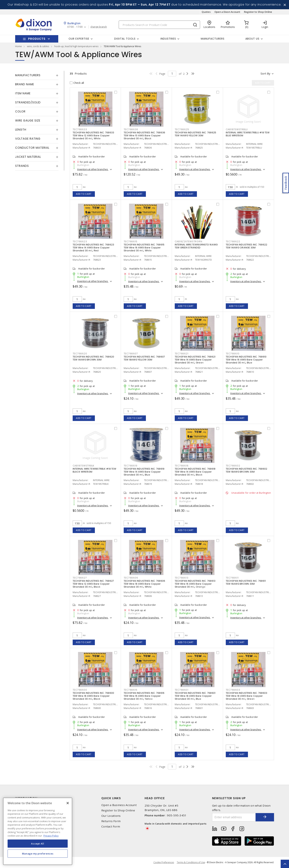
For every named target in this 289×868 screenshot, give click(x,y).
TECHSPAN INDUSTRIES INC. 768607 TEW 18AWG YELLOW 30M (144, 358)
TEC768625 (182, 129)
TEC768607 (131, 354)
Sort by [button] (265, 73)
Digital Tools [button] (125, 39)
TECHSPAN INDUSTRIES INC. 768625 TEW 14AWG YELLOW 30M (196, 134)
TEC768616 (131, 690)
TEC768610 (233, 354)
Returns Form (111, 821)
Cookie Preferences (164, 862)
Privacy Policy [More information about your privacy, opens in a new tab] (51, 836)
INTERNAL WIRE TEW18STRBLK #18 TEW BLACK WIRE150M (94, 470)
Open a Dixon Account (227, 12)
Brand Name (25, 84)
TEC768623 (80, 241)
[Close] (68, 803)
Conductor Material (32, 148)
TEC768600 (80, 690)
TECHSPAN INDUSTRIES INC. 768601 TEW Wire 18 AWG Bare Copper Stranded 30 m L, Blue (195, 696)
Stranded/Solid (28, 102)
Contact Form (111, 826)
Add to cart (84, 194)
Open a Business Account (119, 805)
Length (21, 130)
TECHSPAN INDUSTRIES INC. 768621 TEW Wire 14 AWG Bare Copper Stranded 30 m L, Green (195, 360)
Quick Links (111, 798)
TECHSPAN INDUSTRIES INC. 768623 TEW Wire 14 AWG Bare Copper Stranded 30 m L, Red (93, 248)
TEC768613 (182, 578)
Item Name (23, 93)
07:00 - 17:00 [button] (75, 27)
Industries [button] (168, 39)
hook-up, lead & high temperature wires (76, 46)
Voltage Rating (28, 139)
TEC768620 (80, 354)
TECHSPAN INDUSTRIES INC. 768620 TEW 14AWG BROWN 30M (93, 358)
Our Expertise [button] (79, 39)
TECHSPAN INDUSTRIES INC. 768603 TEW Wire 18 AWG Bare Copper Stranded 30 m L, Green (247, 696)
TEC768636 (131, 129)
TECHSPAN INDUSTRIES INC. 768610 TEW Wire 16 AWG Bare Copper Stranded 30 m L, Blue (246, 360)
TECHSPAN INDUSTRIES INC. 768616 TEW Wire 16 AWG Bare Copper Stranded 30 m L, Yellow (144, 696)
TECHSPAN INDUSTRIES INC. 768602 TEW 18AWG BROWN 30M (247, 470)
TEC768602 (233, 466)
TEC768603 (233, 690)
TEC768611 (232, 578)
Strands (22, 166)
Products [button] (37, 39)
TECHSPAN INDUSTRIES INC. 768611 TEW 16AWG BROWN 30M (246, 582)
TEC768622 (233, 241)
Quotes (206, 12)
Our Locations (111, 816)
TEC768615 (131, 241)
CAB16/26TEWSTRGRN (189, 241)
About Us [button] (252, 39)
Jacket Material (28, 157)
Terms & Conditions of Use (191, 862)
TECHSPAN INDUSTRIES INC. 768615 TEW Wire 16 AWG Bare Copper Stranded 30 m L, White (144, 248)
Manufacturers (213, 39)
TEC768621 (182, 354)
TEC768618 (182, 466)
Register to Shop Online (258, 12)
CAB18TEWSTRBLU (237, 129)
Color (20, 111)
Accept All (38, 844)
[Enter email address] (234, 817)
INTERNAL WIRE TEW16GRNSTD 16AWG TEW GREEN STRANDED (196, 246)
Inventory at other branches (93, 169)
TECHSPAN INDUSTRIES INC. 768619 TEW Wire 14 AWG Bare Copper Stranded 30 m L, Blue (144, 472)
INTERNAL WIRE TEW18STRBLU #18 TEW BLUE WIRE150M (248, 134)
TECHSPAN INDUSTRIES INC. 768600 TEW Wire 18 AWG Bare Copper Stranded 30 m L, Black (93, 696)
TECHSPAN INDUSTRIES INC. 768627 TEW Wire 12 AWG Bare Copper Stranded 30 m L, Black (93, 584)
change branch (99, 27)
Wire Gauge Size (28, 120)
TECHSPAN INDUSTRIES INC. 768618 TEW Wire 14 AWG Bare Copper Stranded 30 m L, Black (195, 472)
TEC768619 (131, 466)
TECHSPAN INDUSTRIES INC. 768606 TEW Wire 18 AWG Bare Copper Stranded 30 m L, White (144, 584)
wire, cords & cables (38, 46)
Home (18, 46)
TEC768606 (131, 578)
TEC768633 (80, 129)
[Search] (159, 25)
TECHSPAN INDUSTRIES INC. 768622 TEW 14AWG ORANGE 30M (247, 246)
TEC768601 (182, 690)
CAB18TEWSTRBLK (84, 466)
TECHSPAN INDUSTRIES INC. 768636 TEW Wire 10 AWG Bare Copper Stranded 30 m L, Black (144, 135)
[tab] (37, 75)
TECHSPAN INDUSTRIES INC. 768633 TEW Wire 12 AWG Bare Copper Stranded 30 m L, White (93, 135)
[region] (38, 831)
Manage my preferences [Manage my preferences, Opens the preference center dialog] (38, 854)
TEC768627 (80, 578)
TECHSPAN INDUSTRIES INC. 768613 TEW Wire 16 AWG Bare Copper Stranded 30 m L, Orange (195, 584)
